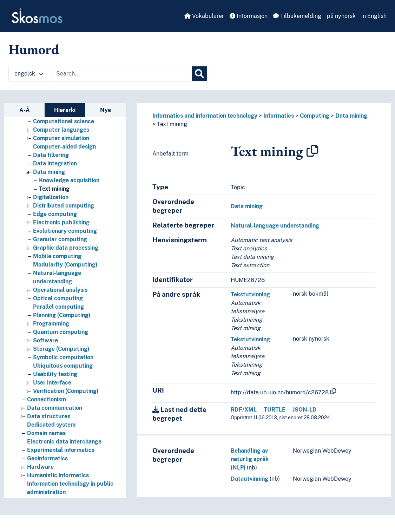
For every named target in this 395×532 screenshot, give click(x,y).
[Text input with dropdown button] (122, 74)
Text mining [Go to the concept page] (54, 189)
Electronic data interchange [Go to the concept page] (64, 442)
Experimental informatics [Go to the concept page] (61, 450)
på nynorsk (341, 16)
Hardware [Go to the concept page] (40, 467)
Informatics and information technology (205, 116)
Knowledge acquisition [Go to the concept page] (69, 180)
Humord (34, 49)
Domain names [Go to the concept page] (46, 433)
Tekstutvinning (250, 294)
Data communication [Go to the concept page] (55, 408)
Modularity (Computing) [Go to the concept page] (65, 265)
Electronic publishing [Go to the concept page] (61, 222)
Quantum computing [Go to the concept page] (61, 332)
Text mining (172, 124)
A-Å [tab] (25, 110)
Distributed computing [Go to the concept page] (64, 206)
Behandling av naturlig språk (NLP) (250, 459)
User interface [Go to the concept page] (52, 383)
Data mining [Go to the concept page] (49, 172)
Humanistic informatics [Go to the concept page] (58, 475)
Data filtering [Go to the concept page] (51, 155)
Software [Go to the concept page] (45, 340)
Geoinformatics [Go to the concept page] (47, 458)
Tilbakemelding (297, 16)
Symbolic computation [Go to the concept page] (63, 357)
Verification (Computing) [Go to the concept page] (66, 391)
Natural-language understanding (275, 226)
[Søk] (199, 74)
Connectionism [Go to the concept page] (47, 399)
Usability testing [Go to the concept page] (55, 374)
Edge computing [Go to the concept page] (55, 214)
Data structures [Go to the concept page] (49, 416)
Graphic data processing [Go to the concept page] (66, 248)
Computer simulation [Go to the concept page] (61, 138)
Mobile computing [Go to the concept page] (57, 256)
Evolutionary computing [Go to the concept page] (65, 231)
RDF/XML (244, 410)
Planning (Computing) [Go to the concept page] (62, 315)
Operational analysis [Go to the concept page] (60, 290)
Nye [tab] (106, 110)
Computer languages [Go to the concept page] (61, 130)
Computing (315, 116)
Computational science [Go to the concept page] (64, 121)
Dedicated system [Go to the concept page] (51, 425)
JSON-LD (305, 410)
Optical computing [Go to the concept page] (58, 298)
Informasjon (249, 16)
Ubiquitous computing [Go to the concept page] (63, 366)
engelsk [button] (29, 74)
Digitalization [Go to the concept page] (51, 197)
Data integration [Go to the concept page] (55, 163)
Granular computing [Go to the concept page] (60, 239)
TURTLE (275, 410)
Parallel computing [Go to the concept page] (58, 307)
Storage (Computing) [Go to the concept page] (61, 349)
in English (374, 16)
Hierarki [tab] (65, 110)
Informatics (279, 116)
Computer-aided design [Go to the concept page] (64, 147)
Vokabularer (204, 16)
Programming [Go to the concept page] (51, 324)
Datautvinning (249, 479)
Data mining (351, 116)
